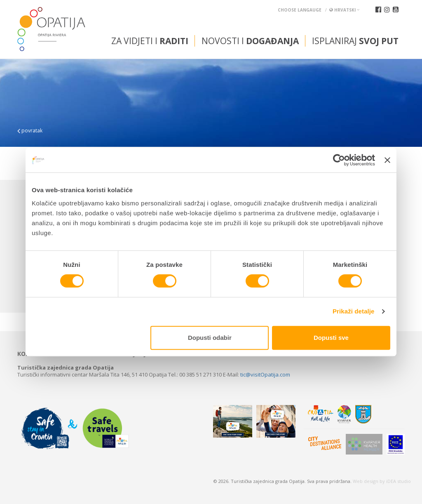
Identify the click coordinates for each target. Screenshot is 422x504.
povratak (30, 131)
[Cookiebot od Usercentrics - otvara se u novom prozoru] (339, 160)
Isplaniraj (355, 41)
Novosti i (250, 41)
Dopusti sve (331, 338)
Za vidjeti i (150, 41)
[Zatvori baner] (387, 160)
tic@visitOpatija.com (265, 374)
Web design (366, 481)
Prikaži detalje (354, 311)
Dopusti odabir (210, 338)
